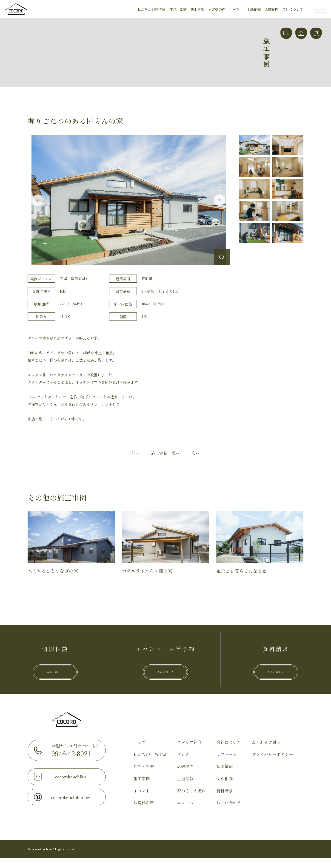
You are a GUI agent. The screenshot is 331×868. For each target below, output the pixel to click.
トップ (140, 752)
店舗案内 (271, 9)
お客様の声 (217, 9)
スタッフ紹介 (189, 752)
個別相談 (225, 789)
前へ (135, 453)
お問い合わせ (229, 813)
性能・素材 (178, 9)
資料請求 (225, 801)
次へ (196, 453)
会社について (292, 9)
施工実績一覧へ (165, 453)
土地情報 (254, 9)
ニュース (185, 813)
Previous (38, 200)
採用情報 (225, 776)
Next (220, 200)
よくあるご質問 (266, 752)
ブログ (183, 764)
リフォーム (227, 764)
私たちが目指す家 (151, 9)
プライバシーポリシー (272, 764)
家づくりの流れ (191, 801)
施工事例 (197, 9)
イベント (236, 9)
